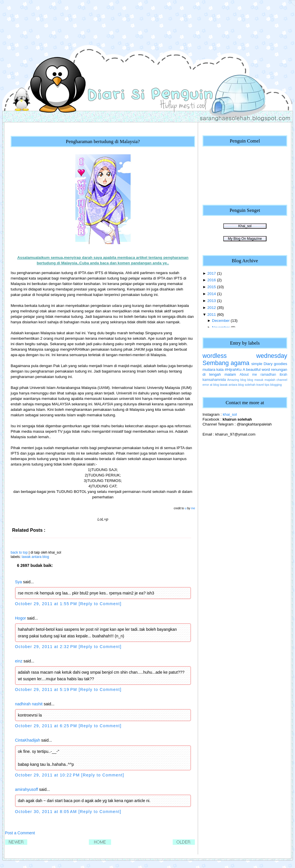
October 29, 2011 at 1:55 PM (47, 604)
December (221, 321)
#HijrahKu (233, 370)
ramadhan (268, 375)
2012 (212, 308)
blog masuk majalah (261, 380)
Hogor (20, 618)
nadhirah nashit (29, 704)
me (193, 508)
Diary (268, 364)
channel (282, 380)
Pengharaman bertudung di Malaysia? (103, 141)
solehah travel (254, 385)
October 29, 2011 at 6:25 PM (47, 726)
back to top (19, 552)
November (221, 327)
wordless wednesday (245, 356)
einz (19, 661)
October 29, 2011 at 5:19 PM (47, 690)
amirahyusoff (27, 789)
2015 (212, 287)
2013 (212, 301)
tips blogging (273, 385)
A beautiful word (256, 370)
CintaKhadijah (28, 740)
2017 (212, 273)
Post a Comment (20, 833)
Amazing (233, 380)
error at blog (211, 385)
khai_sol (230, 414)
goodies (280, 364)
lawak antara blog (35, 557)
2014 (212, 294)
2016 (212, 280)
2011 (212, 315)
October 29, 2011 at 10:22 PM (48, 775)
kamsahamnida (214, 380)
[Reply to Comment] (100, 604)
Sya (18, 582)
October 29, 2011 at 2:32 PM (47, 647)
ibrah (283, 375)
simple (257, 364)
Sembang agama (226, 363)
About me (248, 375)
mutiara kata (213, 370)
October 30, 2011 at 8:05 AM (47, 812)
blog (243, 380)
